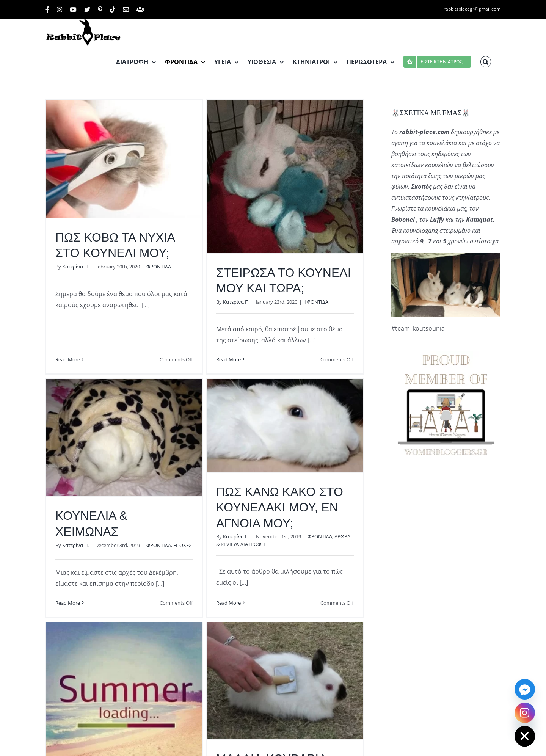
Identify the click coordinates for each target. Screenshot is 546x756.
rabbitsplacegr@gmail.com (472, 9)
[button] (486, 62)
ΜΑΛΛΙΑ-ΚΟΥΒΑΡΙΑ (277, 734)
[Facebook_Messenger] (525, 689)
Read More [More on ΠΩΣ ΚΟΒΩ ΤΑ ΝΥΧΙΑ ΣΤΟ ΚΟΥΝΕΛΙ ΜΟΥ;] (68, 324)
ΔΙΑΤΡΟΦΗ (237, 543)
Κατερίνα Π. (75, 267)
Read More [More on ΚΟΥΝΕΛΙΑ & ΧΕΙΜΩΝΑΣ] (89, 575)
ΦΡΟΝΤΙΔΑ (159, 267)
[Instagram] (525, 713)
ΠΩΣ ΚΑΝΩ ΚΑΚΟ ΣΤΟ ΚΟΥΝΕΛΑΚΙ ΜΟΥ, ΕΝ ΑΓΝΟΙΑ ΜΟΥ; (264, 507)
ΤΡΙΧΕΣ (337, 748)
